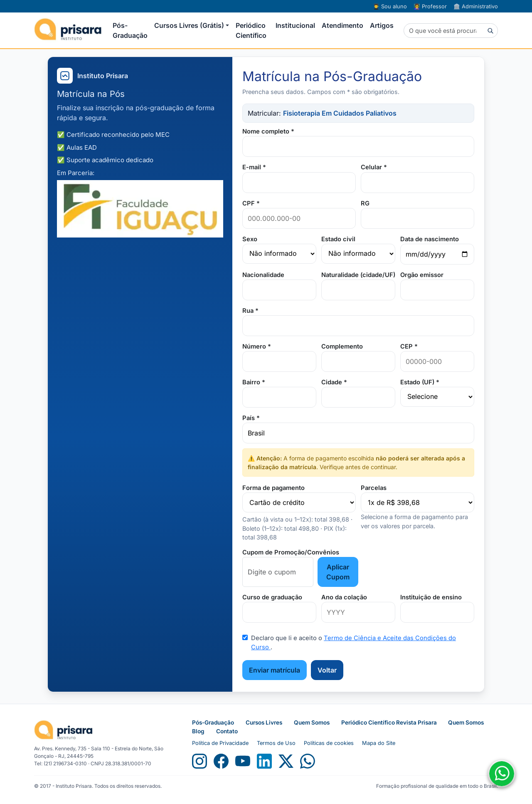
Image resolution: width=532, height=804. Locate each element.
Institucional (295, 25)
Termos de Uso (276, 743)
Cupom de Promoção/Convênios (291, 552)
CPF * (251, 203)
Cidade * (334, 382)
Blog (198, 731)
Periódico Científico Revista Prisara (390, 722)
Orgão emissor (422, 275)
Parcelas (374, 488)
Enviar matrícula (275, 670)
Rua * (250, 311)
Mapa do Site (379, 743)
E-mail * (254, 167)
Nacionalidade (263, 275)
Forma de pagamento (273, 488)
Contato (227, 731)
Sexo (250, 239)
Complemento (342, 346)
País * (251, 418)
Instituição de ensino (431, 597)
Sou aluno (390, 6)
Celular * (374, 167)
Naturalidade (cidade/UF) (358, 275)
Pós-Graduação (130, 30)
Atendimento (342, 25)
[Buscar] (451, 31)
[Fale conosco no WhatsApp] (502, 774)
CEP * (409, 346)
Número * (257, 346)
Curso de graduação (272, 597)
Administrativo (476, 6)
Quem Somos (312, 722)
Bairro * (254, 382)
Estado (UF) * (420, 382)
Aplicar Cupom (338, 572)
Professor (430, 6)
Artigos (382, 25)
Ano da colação (344, 597)
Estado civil (338, 239)
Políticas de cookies (329, 743)
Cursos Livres (264, 722)
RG (365, 203)
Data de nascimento (430, 239)
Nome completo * (268, 131)
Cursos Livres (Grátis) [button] (189, 25)
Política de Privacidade (220, 743)
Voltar (327, 670)
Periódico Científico (251, 30)
